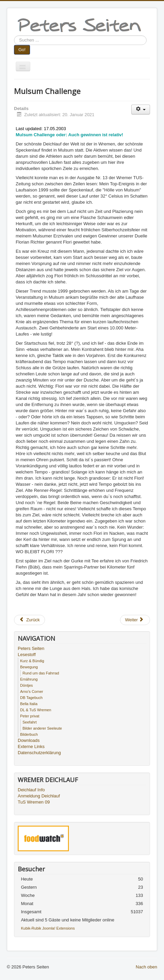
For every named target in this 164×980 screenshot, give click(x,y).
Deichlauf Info (31, 790)
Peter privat (30, 716)
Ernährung (29, 679)
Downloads (29, 740)
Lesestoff (27, 655)
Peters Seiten (31, 648)
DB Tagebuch (31, 698)
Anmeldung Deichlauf (39, 796)
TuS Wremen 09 (34, 802)
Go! (22, 50)
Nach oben (146, 967)
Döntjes (26, 685)
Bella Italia (29, 704)
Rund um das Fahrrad (41, 673)
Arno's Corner (32, 691)
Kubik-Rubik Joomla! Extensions (48, 928)
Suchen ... (14, 36)
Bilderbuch (29, 734)
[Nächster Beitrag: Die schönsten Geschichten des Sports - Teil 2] (135, 620)
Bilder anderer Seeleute (42, 728)
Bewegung (29, 667)
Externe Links (31, 746)
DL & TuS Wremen (36, 710)
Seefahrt (30, 722)
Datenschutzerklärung (39, 753)
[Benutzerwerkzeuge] (141, 110)
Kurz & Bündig (32, 661)
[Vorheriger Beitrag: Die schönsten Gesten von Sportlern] (29, 620)
